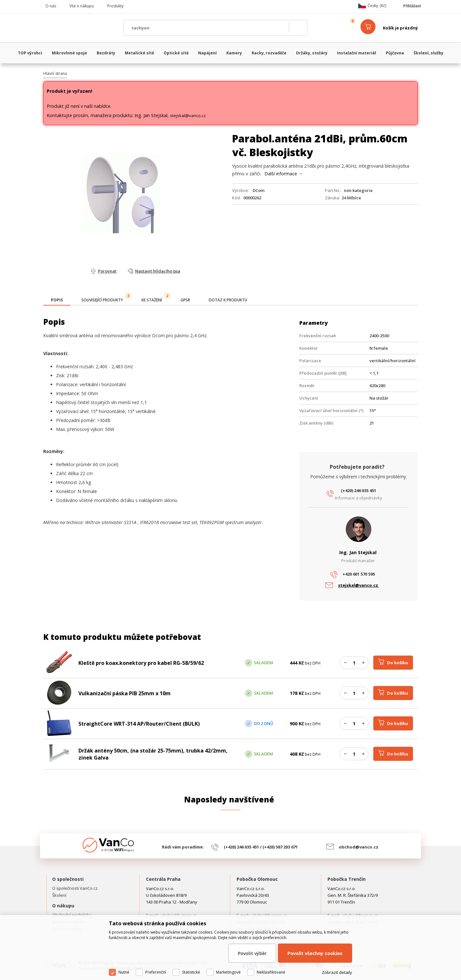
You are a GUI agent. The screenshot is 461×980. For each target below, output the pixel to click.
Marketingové (228, 972)
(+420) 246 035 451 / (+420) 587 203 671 (261, 847)
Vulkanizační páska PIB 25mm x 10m (125, 693)
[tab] (57, 301)
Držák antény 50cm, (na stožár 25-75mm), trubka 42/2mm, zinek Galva (153, 754)
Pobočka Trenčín (347, 879)
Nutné (124, 972)
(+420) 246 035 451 (359, 490)
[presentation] (57, 300)
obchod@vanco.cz (359, 847)
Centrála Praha (163, 879)
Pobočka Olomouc (257, 879)
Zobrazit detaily (337, 972)
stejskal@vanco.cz (188, 116)
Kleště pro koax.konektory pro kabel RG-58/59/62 (141, 663)
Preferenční (156, 972)
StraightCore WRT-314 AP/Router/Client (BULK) (139, 724)
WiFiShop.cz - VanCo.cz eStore (80, 28)
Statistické (191, 972)
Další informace (281, 174)
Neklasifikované (271, 972)
